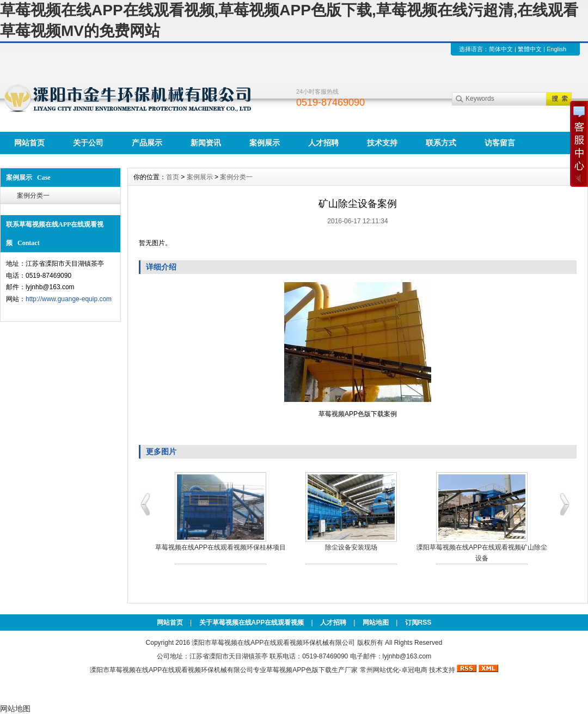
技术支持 (382, 143)
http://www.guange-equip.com (69, 299)
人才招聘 (323, 143)
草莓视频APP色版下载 (299, 670)
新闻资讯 (206, 143)
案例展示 (265, 143)
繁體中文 (530, 49)
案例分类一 (33, 196)
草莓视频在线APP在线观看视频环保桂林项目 (220, 547)
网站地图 (376, 623)
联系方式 (441, 143)
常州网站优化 (379, 670)
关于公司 (88, 143)
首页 (173, 177)
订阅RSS (418, 623)
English (556, 49)
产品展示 (147, 143)
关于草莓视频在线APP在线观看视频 (252, 623)
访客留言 (500, 143)
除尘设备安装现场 (351, 547)
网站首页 (29, 143)
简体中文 (501, 49)
